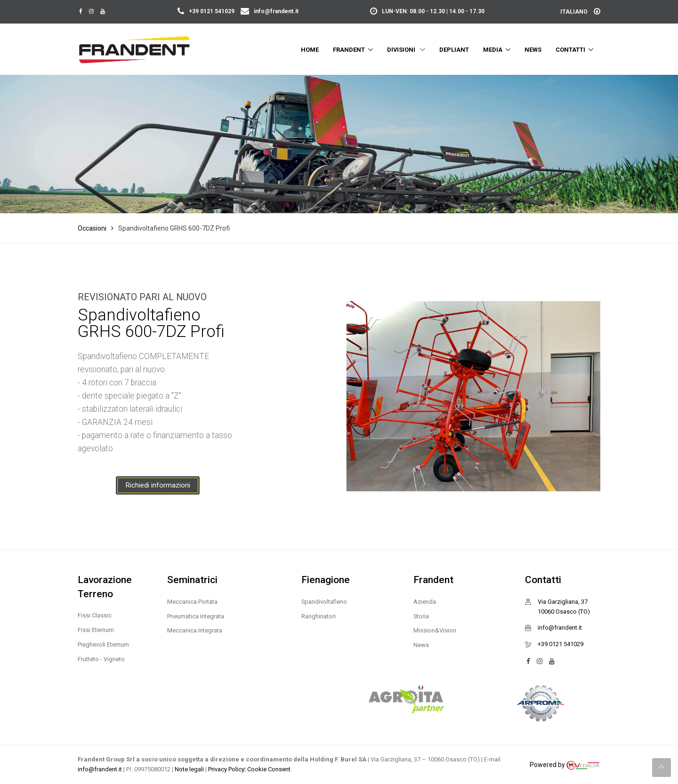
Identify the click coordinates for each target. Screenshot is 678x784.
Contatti (570, 50)
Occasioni (92, 228)
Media (493, 50)
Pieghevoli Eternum (103, 644)
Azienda (425, 602)
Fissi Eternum (96, 630)
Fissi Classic (95, 615)
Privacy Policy (226, 769)
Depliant (454, 50)
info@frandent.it (270, 11)
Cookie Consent (269, 769)
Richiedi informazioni (158, 485)
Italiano (580, 12)
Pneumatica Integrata (196, 616)
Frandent (349, 50)
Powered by (565, 765)
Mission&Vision (435, 630)
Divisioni (406, 50)
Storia (421, 616)
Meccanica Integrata (195, 630)
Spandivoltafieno (324, 602)
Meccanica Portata (192, 602)
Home (310, 50)
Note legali (190, 769)
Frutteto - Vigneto (101, 659)
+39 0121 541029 (207, 11)
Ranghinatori (319, 616)
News (533, 50)
